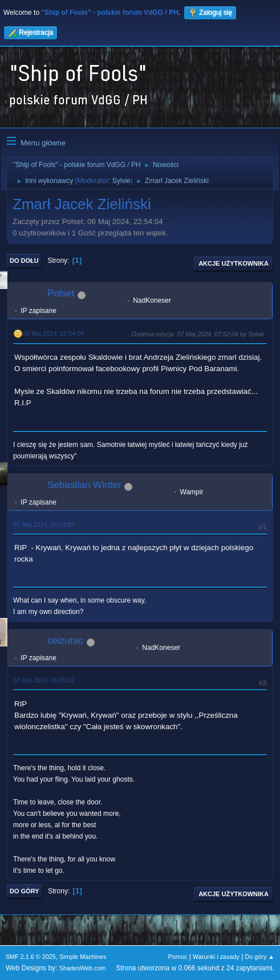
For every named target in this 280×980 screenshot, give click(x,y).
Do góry (25, 891)
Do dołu (24, 261)
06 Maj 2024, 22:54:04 (53, 334)
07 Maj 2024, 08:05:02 (44, 680)
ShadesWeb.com (83, 968)
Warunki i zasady (216, 957)
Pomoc (178, 957)
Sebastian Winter (84, 485)
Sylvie (121, 181)
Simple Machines (83, 957)
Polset (61, 293)
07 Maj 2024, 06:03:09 (44, 524)
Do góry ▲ (260, 957)
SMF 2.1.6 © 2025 (31, 957)
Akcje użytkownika (234, 263)
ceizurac (65, 641)
